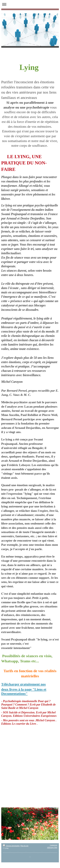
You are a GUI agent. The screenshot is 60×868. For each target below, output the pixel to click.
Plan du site (24, 846)
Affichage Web (52, 847)
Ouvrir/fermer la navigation (30, 4)
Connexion (53, 845)
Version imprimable (11, 846)
